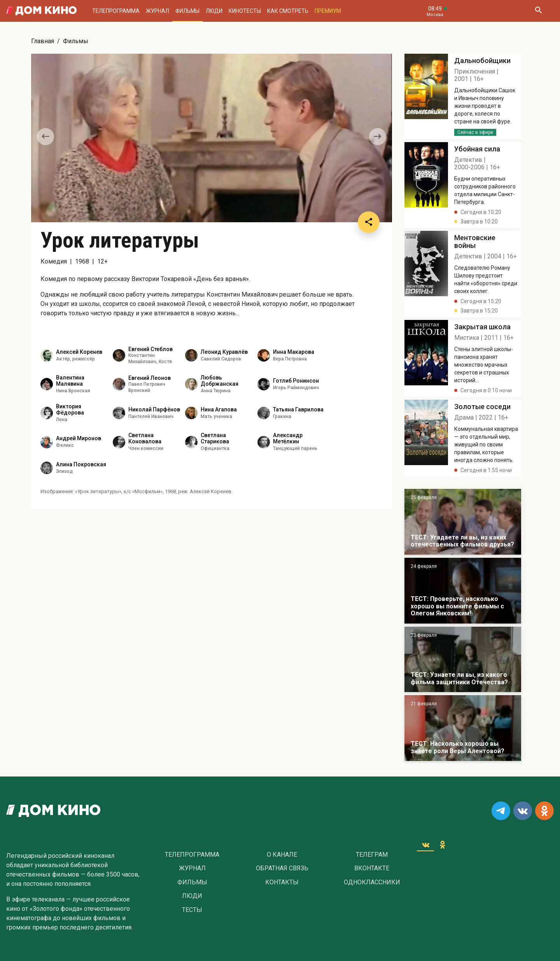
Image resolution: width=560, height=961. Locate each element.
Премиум (328, 11)
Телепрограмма (116, 11)
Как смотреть (288, 11)
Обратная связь (282, 868)
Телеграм (372, 855)
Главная (43, 41)
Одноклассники (372, 882)
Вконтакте (372, 868)
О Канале (282, 855)
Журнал (157, 11)
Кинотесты (245, 11)
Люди (214, 11)
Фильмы (187, 11)
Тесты (192, 910)
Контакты (282, 882)
